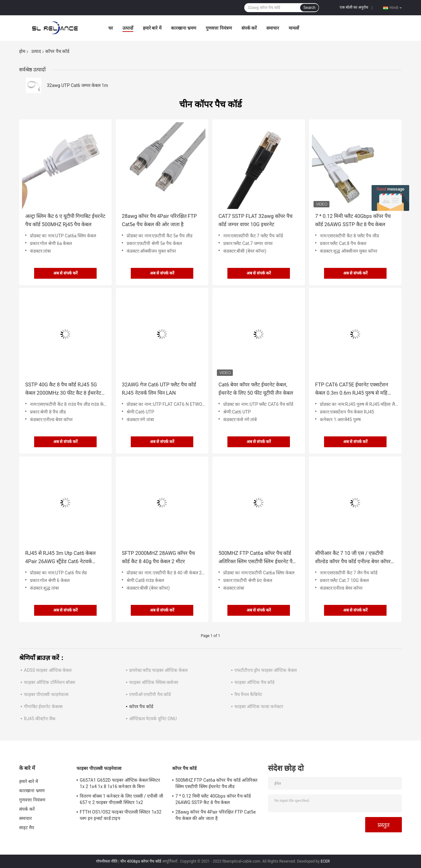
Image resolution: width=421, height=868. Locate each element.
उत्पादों (128, 28)
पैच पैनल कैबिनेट (248, 694)
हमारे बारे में (152, 28)
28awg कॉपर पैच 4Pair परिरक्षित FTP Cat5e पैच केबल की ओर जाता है (159, 220)
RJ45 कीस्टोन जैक (40, 719)
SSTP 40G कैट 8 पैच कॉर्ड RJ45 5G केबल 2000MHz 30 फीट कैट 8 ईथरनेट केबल (63, 389)
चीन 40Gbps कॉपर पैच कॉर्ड (141, 861)
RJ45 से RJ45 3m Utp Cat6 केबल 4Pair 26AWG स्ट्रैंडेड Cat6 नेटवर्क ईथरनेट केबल (60, 558)
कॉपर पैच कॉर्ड (141, 707)
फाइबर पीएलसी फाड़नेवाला (46, 694)
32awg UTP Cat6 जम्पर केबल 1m (78, 85)
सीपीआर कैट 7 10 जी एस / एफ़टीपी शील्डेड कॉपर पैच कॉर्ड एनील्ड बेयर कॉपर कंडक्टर (353, 558)
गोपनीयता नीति (107, 861)
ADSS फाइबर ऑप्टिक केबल (48, 670)
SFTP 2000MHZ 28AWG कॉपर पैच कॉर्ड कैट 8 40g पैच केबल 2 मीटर (158, 557)
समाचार (273, 28)
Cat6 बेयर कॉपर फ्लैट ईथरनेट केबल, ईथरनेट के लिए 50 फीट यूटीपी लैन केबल (256, 389)
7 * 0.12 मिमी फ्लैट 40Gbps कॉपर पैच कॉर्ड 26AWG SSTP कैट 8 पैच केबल (353, 220)
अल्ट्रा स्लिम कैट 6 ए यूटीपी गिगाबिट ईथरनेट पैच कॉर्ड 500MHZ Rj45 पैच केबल (65, 220)
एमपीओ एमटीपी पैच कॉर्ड (150, 694)
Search (309, 8)
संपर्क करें (249, 28)
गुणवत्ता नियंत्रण (219, 28)
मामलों (294, 28)
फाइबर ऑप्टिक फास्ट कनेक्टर (259, 707)
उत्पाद (36, 51)
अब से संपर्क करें (66, 273)
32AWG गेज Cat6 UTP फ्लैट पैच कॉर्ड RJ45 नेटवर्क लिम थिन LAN (159, 389)
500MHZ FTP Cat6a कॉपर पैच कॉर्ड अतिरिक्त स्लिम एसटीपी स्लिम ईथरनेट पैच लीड (257, 558)
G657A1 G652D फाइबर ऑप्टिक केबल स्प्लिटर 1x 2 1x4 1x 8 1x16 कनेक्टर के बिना (120, 783)
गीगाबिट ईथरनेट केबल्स (43, 707)
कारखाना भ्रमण (184, 28)
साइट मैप (27, 828)
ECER (325, 861)
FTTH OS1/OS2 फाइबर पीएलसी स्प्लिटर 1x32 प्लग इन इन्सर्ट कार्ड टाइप (121, 815)
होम (22, 51)
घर (111, 28)
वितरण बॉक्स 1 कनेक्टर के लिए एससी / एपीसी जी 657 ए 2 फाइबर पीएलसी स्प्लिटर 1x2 (122, 799)
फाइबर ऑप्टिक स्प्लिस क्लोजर (154, 682)
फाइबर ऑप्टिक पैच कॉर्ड (254, 682)
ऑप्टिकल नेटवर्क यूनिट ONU (153, 719)
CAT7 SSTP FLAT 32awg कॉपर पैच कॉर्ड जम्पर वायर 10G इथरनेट (255, 220)
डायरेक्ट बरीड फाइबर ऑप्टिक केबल (158, 670)
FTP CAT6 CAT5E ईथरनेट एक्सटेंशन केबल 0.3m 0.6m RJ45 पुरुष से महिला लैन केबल (354, 389)
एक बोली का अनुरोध (354, 7)
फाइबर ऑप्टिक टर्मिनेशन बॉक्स (49, 682)
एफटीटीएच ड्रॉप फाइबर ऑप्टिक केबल (266, 670)
